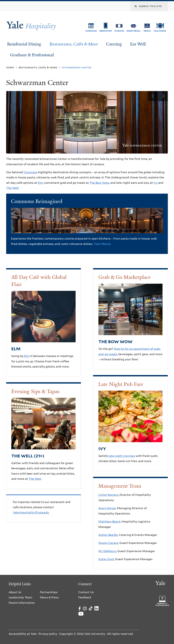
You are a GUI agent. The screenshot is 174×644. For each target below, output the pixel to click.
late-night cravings (122, 456)
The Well (12, 188)
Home (10, 67)
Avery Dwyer (107, 508)
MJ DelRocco (107, 551)
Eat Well (138, 44)
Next (163, 96)
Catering (114, 44)
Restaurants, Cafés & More (74, 44)
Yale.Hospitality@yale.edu (31, 513)
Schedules (91, 31)
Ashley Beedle (108, 535)
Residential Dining (24, 44)
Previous (153, 96)
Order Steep (106, 31)
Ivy (156, 183)
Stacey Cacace (108, 543)
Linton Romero (108, 495)
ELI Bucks (119, 31)
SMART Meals (133, 31)
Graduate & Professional (32, 55)
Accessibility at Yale (23, 634)
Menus (147, 31)
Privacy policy (48, 634)
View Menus (102, 244)
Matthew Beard (109, 522)
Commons (31, 172)
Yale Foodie (160, 31)
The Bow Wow (99, 183)
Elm (40, 183)
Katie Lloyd (106, 559)
